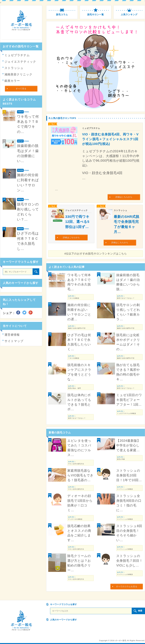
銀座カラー (12, 81)
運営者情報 (12, 335)
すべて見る (21, 89)
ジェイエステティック (20, 62)
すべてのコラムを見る (127, 586)
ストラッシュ (14, 68)
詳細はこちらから (124, 197)
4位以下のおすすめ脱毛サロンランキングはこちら (96, 254)
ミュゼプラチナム (17, 55)
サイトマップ (14, 341)
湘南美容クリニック (18, 74)
